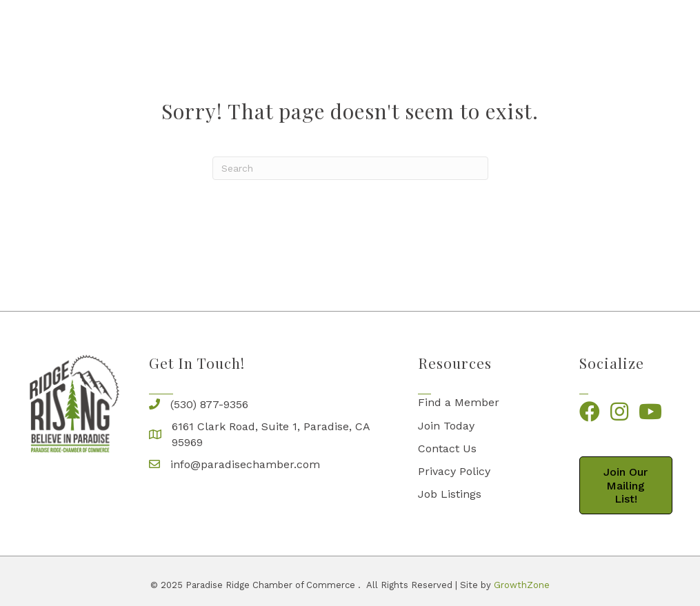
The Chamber (322, 40)
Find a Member (459, 402)
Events (636, 40)
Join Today (446, 426)
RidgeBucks (632, 70)
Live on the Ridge (434, 40)
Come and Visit (549, 40)
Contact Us (447, 448)
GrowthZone (522, 585)
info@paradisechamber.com (245, 464)
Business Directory (216, 40)
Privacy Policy (454, 471)
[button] (626, 485)
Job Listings (450, 494)
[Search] (350, 168)
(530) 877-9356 (209, 404)
